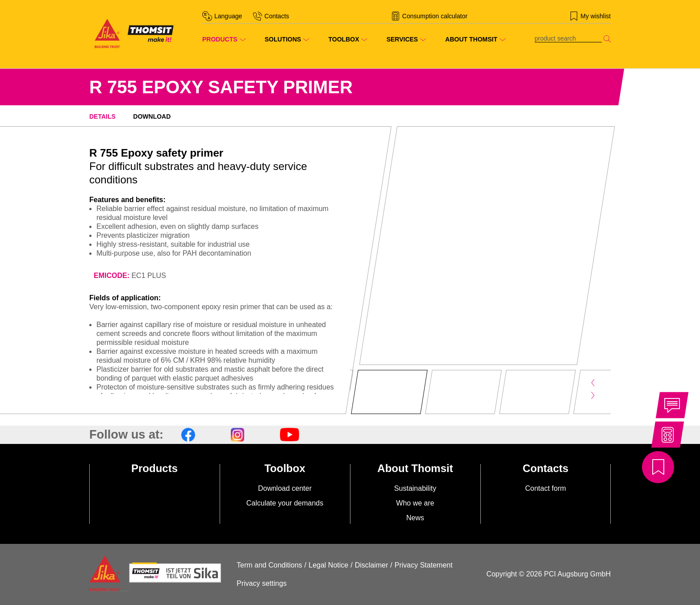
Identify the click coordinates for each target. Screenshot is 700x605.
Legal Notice (328, 565)
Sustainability (415, 488)
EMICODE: (112, 276)
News (415, 518)
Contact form (546, 488)
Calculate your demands (285, 503)
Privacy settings (262, 583)
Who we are (415, 503)
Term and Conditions (269, 565)
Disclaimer (372, 565)
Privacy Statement (424, 565)
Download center (285, 488)
